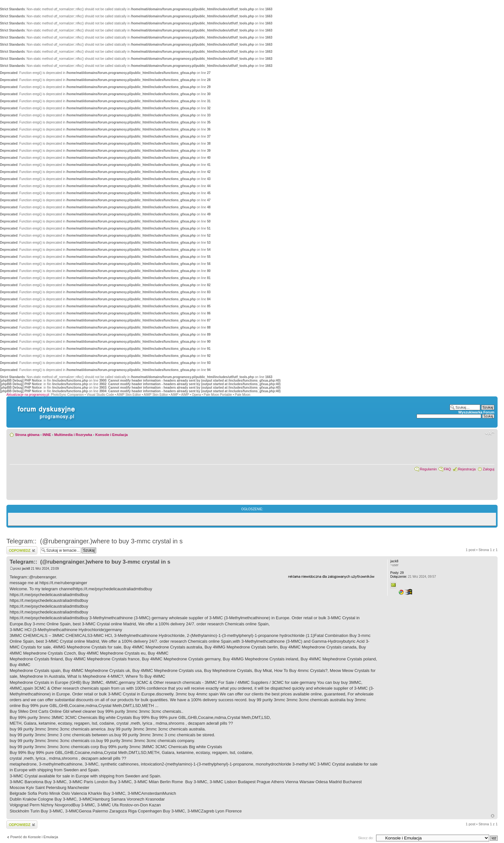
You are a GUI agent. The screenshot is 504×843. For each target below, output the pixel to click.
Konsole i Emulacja (111, 435)
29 (397, 573)
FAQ (447, 469)
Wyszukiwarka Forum (476, 412)
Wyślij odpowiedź (22, 550)
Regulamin (428, 469)
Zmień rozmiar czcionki (490, 433)
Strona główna (27, 435)
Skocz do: (366, 838)
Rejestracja (467, 469)
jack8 (26, 569)
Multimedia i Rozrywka (73, 435)
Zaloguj (489, 469)
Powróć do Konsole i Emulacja (34, 837)
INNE (47, 435)
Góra (493, 816)
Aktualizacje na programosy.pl (28, 395)
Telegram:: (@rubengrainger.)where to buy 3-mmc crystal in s (94, 541)
